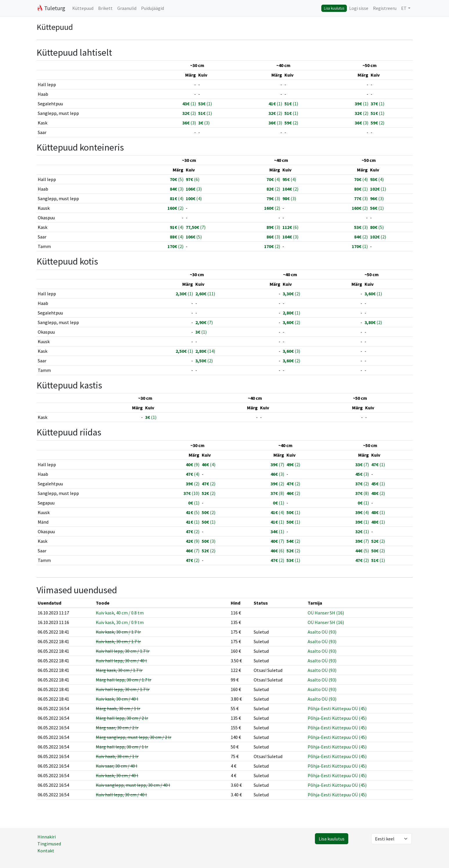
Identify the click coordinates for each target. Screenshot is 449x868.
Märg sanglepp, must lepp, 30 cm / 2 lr (134, 737)
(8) (277, 493)
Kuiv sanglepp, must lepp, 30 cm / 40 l (133, 785)
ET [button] (404, 8)
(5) (177, 179)
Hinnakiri (47, 837)
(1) (189, 104)
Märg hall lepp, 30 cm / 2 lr (122, 718)
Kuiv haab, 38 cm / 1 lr (117, 756)
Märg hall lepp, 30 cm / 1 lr (122, 747)
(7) (196, 227)
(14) (205, 351)
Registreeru (385, 8)
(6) (193, 179)
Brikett (105, 8)
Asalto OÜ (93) (322, 632)
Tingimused (49, 844)
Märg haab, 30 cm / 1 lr (118, 708)
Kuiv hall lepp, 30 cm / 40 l (121, 661)
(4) (273, 179)
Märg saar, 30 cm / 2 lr (117, 728)
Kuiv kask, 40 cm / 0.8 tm (120, 613)
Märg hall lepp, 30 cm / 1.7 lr (123, 680)
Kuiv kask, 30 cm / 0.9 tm (120, 622)
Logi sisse (359, 8)
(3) (189, 123)
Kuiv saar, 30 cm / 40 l (117, 766)
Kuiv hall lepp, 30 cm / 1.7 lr (123, 651)
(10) (191, 493)
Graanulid (127, 8)
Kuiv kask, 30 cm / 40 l (117, 699)
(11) (205, 294)
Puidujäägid (153, 8)
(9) (193, 464)
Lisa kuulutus (334, 8)
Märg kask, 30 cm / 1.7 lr (119, 670)
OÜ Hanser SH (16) (326, 613)
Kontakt (46, 851)
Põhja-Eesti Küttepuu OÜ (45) (337, 708)
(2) (189, 113)
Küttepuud (83, 8)
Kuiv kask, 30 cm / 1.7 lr (118, 632)
